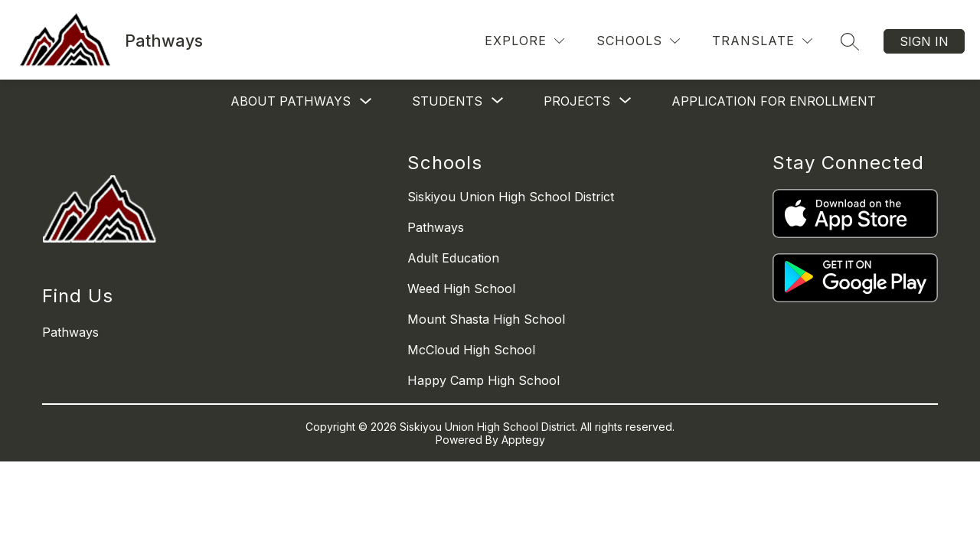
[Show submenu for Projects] (577, 101)
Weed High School (461, 289)
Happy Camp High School (483, 380)
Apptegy (523, 440)
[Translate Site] (762, 41)
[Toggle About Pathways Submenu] (366, 101)
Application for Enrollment (774, 101)
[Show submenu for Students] (447, 101)
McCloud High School (471, 350)
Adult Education (453, 258)
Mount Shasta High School (486, 319)
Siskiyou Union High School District (511, 197)
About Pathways (291, 101)
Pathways (436, 227)
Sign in (924, 41)
